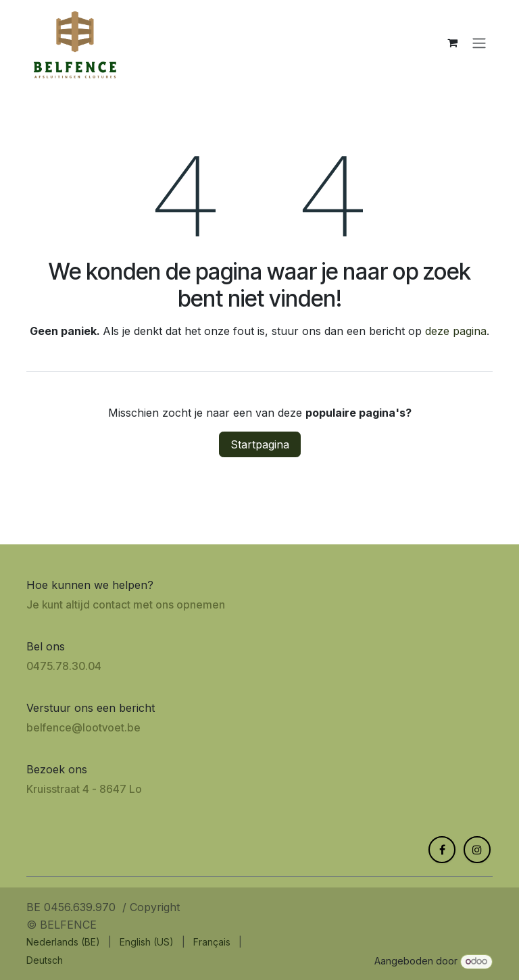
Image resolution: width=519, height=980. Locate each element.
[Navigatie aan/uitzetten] (479, 43)
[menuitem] (63, 942)
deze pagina (456, 331)
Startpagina (260, 444)
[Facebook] (442, 850)
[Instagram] (477, 850)
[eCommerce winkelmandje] (452, 43)
